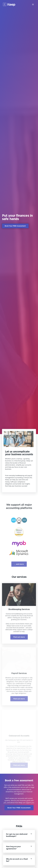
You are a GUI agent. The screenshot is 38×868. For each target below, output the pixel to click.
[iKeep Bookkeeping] (9, 4)
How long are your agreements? (13, 848)
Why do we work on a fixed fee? (17, 860)
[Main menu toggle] (33, 5)
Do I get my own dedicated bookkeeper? (17, 835)
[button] (19, 835)
